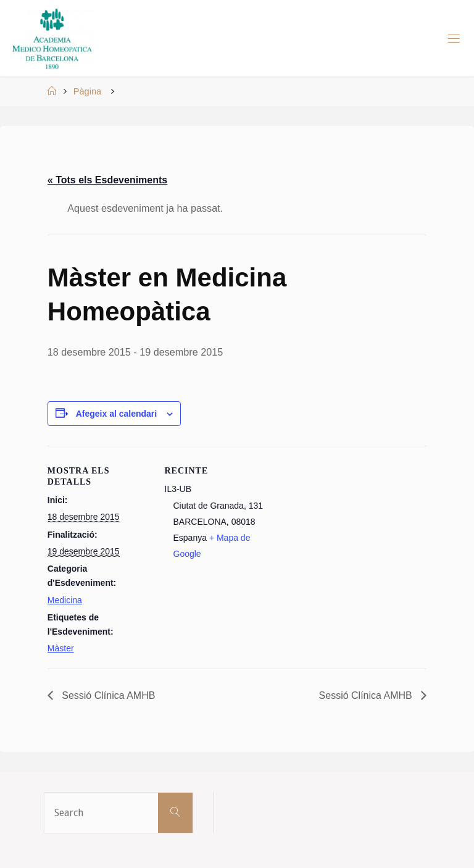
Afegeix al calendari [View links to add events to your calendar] (117, 414)
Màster (61, 648)
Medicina (65, 600)
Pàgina (87, 91)
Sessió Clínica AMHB (107, 695)
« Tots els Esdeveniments (107, 180)
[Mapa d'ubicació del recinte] (347, 574)
